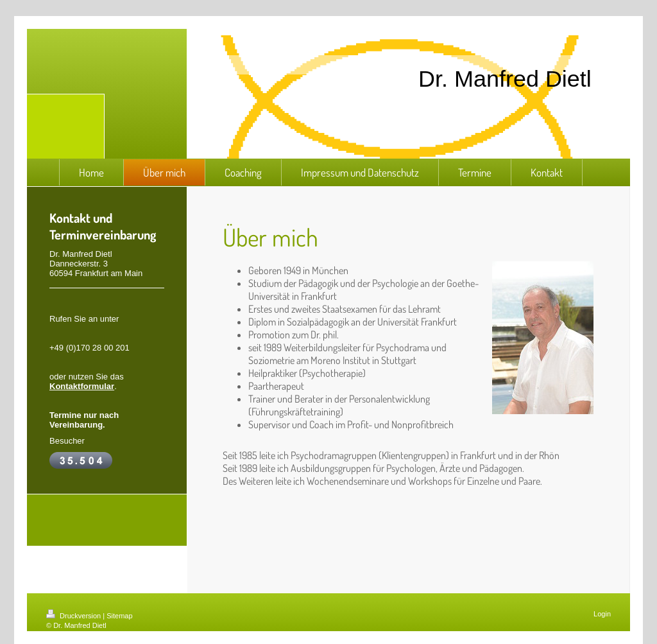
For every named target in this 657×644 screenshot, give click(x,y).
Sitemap (119, 616)
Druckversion (74, 616)
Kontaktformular (82, 386)
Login (602, 614)
